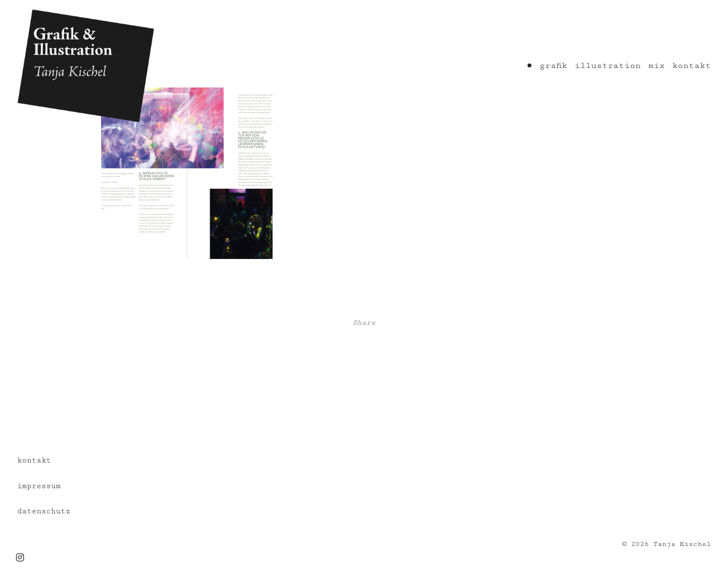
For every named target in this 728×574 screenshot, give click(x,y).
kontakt (691, 65)
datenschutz (44, 511)
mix (656, 65)
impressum (39, 486)
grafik (553, 65)
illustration (607, 65)
